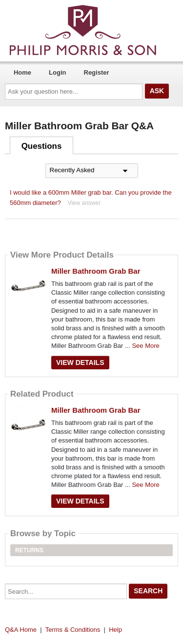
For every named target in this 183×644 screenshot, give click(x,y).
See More (145, 346)
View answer (84, 203)
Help (115, 630)
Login (57, 72)
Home (22, 72)
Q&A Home (21, 630)
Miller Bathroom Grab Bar (96, 271)
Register (97, 72)
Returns (29, 550)
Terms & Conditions (73, 630)
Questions (42, 146)
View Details (80, 362)
